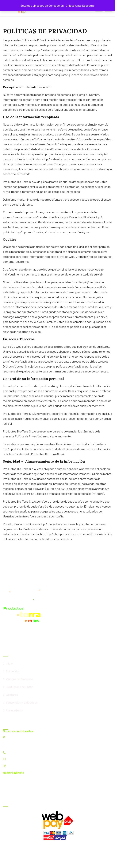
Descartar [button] (88, 5)
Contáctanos (15, 766)
